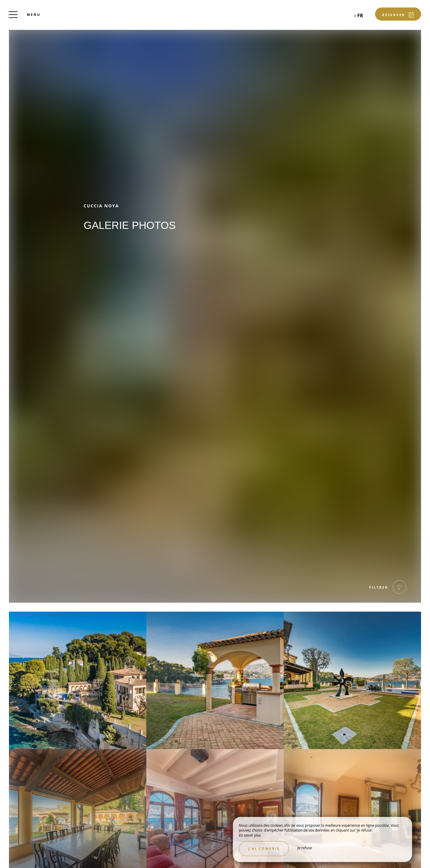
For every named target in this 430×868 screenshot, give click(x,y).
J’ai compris (264, 848)
